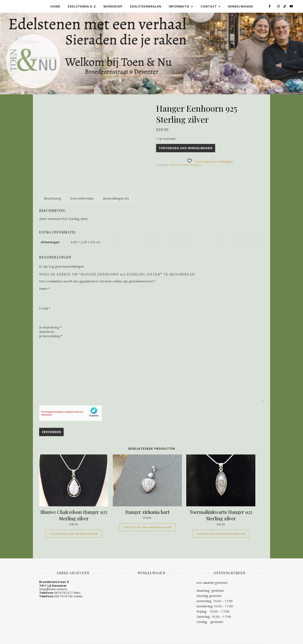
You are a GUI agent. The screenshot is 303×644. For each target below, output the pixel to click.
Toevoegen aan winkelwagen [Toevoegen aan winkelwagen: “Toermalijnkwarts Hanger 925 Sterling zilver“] (221, 534)
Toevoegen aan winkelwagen (186, 148)
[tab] (53, 198)
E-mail (45, 308)
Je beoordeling (51, 336)
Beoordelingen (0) (116, 198)
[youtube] (291, 6)
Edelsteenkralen (146, 6)
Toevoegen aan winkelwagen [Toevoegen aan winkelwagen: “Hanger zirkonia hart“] (147, 527)
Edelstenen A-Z (82, 6)
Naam (45, 288)
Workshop (113, 6)
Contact (209, 6)
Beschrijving (53, 198)
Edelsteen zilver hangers (185, 165)
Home (55, 6)
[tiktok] (285, 6)
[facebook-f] (270, 6)
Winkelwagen (240, 6)
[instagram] (279, 6)
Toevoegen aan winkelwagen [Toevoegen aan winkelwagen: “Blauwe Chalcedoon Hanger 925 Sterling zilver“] (74, 534)
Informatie (179, 6)
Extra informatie (82, 198)
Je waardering (50, 327)
